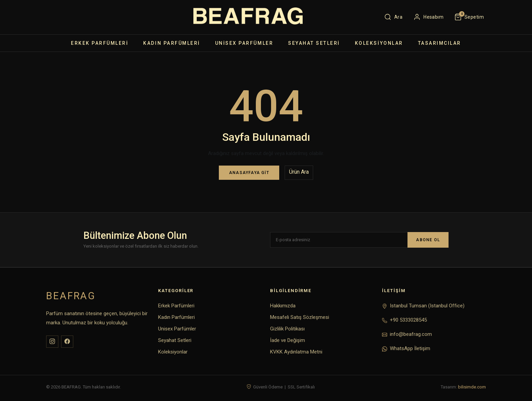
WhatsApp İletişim (410, 348)
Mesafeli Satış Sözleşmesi (300, 317)
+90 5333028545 (408, 320)
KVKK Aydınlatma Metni (296, 352)
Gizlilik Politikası (287, 329)
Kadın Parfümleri (172, 43)
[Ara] (393, 17)
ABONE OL (428, 240)
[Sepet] (469, 17)
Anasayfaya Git (249, 173)
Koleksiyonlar (379, 43)
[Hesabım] (428, 17)
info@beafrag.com (411, 334)
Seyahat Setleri (314, 43)
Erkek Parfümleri (100, 43)
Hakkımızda (283, 306)
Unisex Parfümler (244, 43)
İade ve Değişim (288, 340)
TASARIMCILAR (440, 43)
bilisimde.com (472, 387)
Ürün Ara (299, 172)
